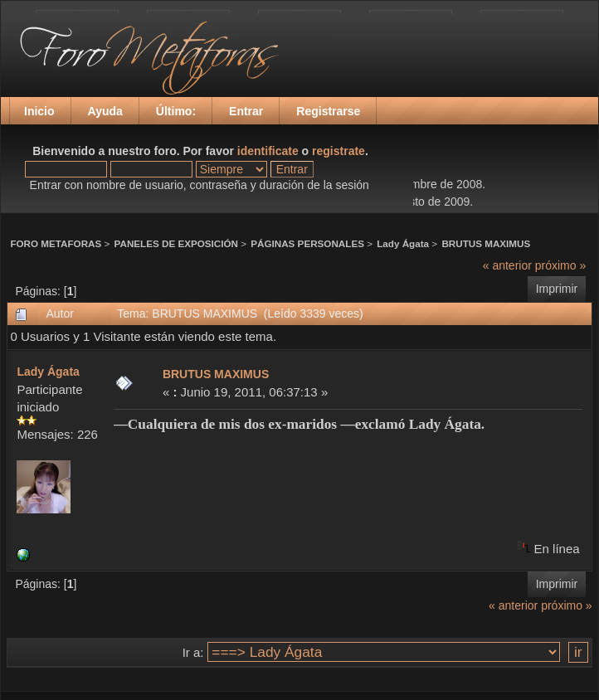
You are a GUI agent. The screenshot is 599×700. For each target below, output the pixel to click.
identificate (268, 151)
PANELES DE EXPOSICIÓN (176, 243)
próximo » (560, 265)
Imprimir (557, 289)
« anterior (507, 265)
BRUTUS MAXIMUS (486, 243)
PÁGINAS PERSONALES (307, 243)
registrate (338, 151)
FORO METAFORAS (56, 243)
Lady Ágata (403, 243)
